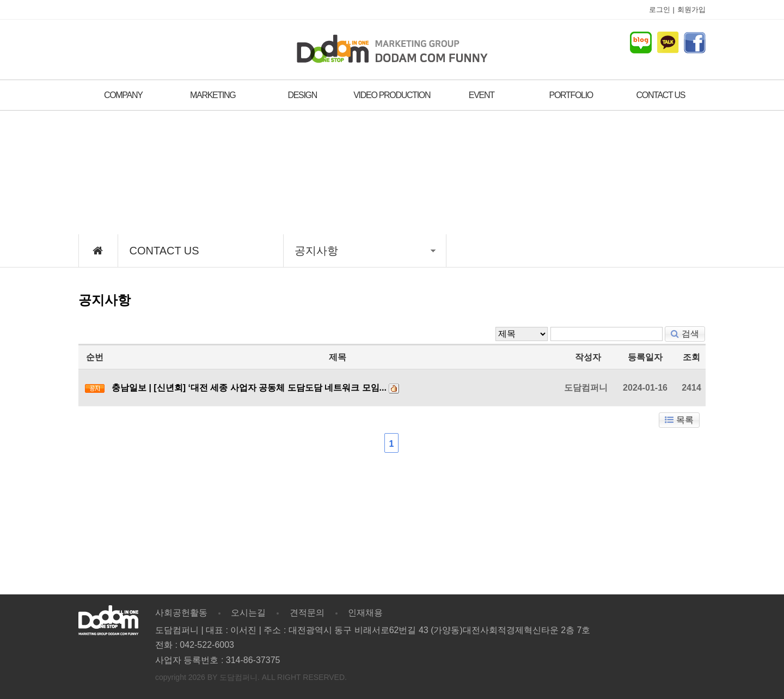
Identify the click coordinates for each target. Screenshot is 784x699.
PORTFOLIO (571, 95)
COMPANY (123, 95)
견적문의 (307, 613)
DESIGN (302, 95)
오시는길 (248, 613)
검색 (685, 334)
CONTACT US (660, 95)
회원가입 (691, 10)
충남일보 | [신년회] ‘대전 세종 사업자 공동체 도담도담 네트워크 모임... (249, 388)
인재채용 (365, 613)
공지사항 (365, 251)
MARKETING (213, 95)
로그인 (660, 10)
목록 (679, 420)
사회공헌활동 (181, 613)
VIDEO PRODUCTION (392, 95)
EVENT (482, 95)
